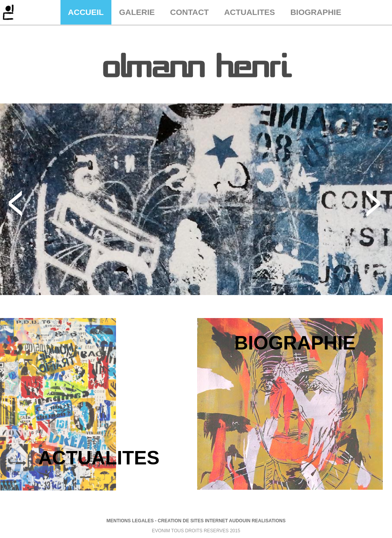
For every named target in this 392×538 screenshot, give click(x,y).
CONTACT (189, 12)
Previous (15, 204)
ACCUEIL (86, 12)
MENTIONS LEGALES (130, 521)
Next (373, 204)
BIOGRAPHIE (316, 12)
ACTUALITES (249, 12)
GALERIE (137, 12)
